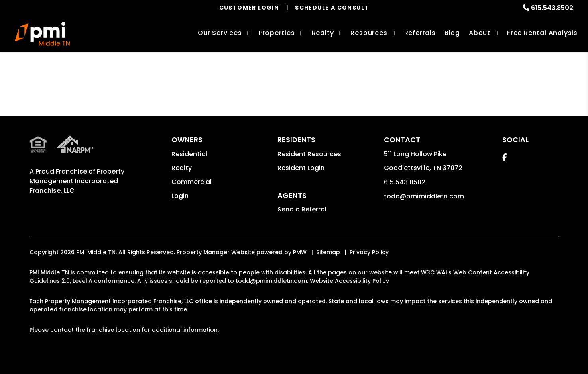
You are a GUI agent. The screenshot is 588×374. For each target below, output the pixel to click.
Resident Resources (309, 154)
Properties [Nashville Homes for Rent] (277, 33)
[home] (42, 34)
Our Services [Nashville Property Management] (220, 33)
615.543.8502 (552, 8)
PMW (300, 252)
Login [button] (180, 196)
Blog (452, 33)
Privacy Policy (369, 252)
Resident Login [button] (301, 168)
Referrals (420, 33)
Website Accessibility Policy (349, 281)
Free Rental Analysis (542, 33)
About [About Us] (480, 33)
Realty (182, 168)
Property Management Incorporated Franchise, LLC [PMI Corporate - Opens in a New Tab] (77, 181)
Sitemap (328, 252)
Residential (189, 154)
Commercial (192, 182)
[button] (504, 157)
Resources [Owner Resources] (369, 33)
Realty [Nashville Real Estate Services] (323, 33)
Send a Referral (302, 209)
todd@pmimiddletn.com (424, 196)
